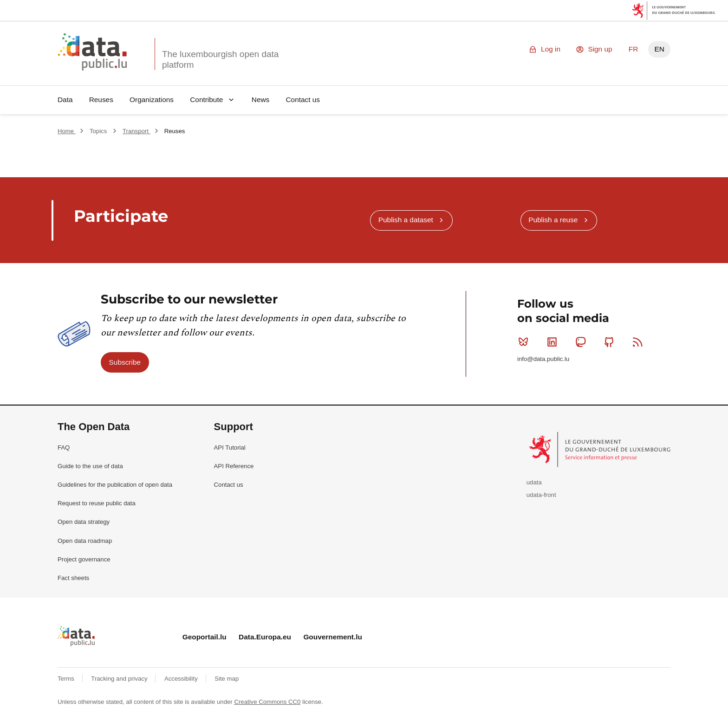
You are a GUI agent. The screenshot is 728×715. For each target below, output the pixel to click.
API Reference (234, 466)
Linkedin (554, 342)
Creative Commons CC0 (267, 702)
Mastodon (582, 342)
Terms (67, 679)
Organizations (152, 100)
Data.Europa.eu (265, 637)
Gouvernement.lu (333, 637)
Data (65, 100)
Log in (551, 49)
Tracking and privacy (120, 679)
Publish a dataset (406, 220)
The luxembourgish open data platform (220, 59)
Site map (227, 679)
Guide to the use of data (90, 466)
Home (67, 131)
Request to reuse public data (97, 503)
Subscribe (125, 362)
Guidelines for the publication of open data (115, 485)
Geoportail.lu (205, 637)
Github (611, 342)
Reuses (101, 100)
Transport (136, 131)
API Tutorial (230, 448)
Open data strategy (84, 522)
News (260, 100)
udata (534, 482)
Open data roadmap (85, 541)
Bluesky (525, 342)
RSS (640, 342)
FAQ (64, 448)
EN (659, 49)
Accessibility (182, 679)
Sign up (600, 49)
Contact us (303, 100)
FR (634, 49)
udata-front (541, 495)
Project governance (84, 559)
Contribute (206, 100)
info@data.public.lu (543, 359)
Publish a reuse (553, 220)
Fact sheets (73, 578)
